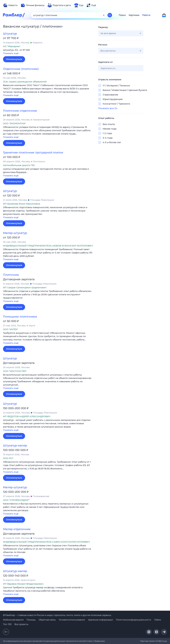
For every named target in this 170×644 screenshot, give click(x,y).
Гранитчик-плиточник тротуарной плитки (33, 153)
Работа (146, 15)
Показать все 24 (108, 108)
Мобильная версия (13, 620)
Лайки (158, 620)
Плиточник (11, 275)
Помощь (31, 620)
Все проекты (21, 624)
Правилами (100, 641)
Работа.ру (162, 641)
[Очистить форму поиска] (104, 15)
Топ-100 (7, 624)
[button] (48, 52)
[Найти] (110, 15)
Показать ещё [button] (11, 53)
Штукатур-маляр (15, 446)
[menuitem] (10, 5)
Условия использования (72, 620)
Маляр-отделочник (17, 529)
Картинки (134, 15)
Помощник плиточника (20, 317)
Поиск (122, 15)
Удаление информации (100, 620)
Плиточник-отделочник (20, 111)
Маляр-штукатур (15, 233)
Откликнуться (14, 59)
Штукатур (10, 34)
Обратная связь (47, 620)
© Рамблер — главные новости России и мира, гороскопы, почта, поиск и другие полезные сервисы (57, 615)
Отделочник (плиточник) (21, 69)
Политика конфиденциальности (134, 620)
